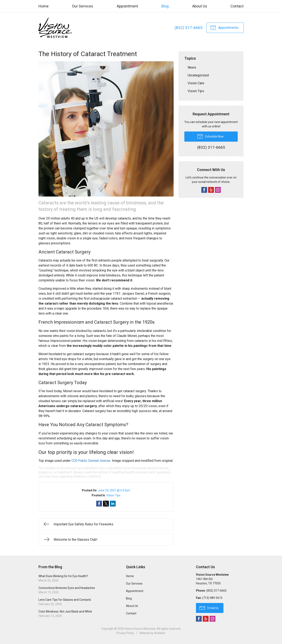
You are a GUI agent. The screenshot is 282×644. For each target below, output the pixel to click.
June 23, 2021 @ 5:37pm (114, 490)
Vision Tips (113, 495)
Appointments (224, 27)
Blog (165, 6)
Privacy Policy (125, 633)
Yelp (211, 190)
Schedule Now (210, 136)
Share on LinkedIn (113, 504)
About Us (200, 6)
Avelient (160, 633)
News (192, 67)
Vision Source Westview (140, 629)
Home (44, 6)
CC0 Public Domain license (91, 461)
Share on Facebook (99, 504)
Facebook (204, 190)
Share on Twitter (106, 504)
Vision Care (196, 83)
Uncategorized (198, 75)
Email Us (209, 608)
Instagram (218, 190)
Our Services (83, 6)
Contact (237, 6)
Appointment (127, 6)
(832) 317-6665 (188, 28)
